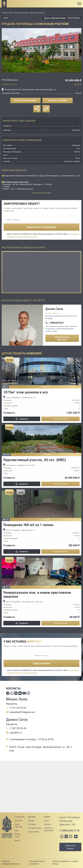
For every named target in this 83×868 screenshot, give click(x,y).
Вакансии (18, 820)
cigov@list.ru (16, 733)
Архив (17, 840)
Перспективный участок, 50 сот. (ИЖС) (35, 460)
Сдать (47, 820)
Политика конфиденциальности (11, 862)
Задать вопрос (42, 663)
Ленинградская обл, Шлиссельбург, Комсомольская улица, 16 (29, 90)
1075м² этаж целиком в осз (26, 392)
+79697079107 (56, 323)
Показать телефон (58, 100)
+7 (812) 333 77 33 (69, 830)
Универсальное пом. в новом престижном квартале (37, 594)
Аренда (31, 820)
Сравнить (24, 419)
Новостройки (34, 832)
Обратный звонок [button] (70, 847)
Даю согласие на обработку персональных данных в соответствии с (43, 235)
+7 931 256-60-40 (18, 728)
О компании (19, 817)
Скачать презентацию (25, 100)
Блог (17, 830)
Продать (48, 824)
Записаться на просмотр (62, 338)
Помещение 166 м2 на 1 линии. (29, 525)
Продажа (32, 824)
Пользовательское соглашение (37, 862)
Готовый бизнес (35, 828)
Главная (5, 13)
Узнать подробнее (60, 419)
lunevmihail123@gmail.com (22, 712)
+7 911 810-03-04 (18, 708)
